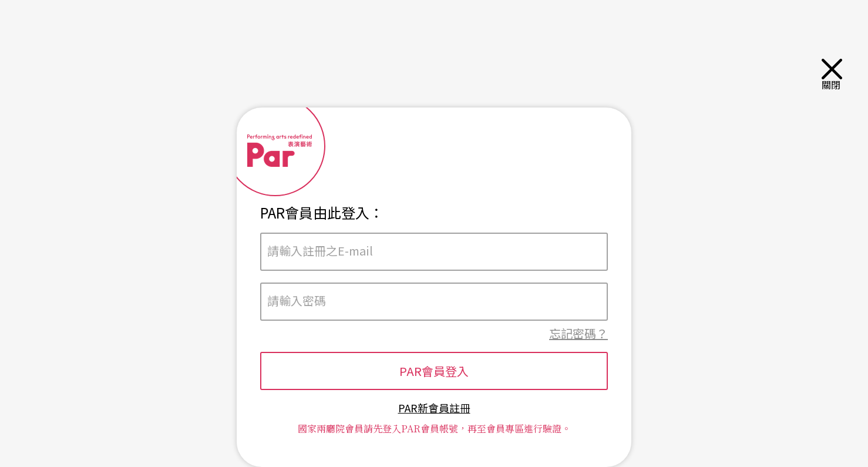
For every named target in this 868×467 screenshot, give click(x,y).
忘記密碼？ (578, 333)
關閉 (833, 74)
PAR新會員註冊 (434, 408)
